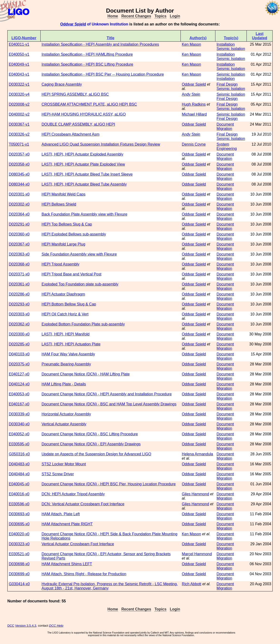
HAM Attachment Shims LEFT (67, 564)
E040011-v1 (19, 44)
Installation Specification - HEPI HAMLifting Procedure (87, 54)
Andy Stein (191, 94)
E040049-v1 (19, 64)
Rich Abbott (192, 584)
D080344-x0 (19, 184)
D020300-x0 (19, 334)
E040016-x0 (19, 494)
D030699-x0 (19, 574)
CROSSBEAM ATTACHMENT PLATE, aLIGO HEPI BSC (89, 104)
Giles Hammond (196, 494)
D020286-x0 (19, 294)
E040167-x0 (19, 404)
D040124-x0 (19, 384)
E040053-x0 (19, 394)
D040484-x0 (19, 474)
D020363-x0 (19, 254)
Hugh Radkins (194, 104)
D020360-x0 (19, 234)
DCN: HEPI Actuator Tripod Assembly (73, 494)
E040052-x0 (19, 434)
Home (113, 16)
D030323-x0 (19, 544)
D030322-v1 (19, 84)
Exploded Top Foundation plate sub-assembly (80, 284)
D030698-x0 (19, 564)
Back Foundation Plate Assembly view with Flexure (84, 214)
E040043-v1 (19, 74)
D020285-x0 (19, 344)
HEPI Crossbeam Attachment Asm (71, 134)
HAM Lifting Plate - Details (64, 384)
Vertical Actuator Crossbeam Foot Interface (78, 544)
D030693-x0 (19, 514)
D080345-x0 (19, 174)
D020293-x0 (19, 304)
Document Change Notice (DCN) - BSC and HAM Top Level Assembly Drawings (109, 404)
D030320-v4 (19, 94)
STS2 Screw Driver (58, 474)
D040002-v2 (19, 114)
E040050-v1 (19, 54)
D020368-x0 (19, 264)
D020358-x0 (19, 164)
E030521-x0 (19, 554)
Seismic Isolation (231, 49)
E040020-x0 (19, 534)
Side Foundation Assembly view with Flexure (79, 254)
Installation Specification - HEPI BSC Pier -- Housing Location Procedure (103, 74)
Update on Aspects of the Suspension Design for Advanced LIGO (96, 454)
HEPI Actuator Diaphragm (63, 294)
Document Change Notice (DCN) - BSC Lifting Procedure (90, 434)
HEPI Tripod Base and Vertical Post (71, 274)
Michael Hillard (194, 114)
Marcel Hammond (197, 554)
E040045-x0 (19, 484)
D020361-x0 (19, 284)
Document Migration (225, 126)
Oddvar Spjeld (73, 24)
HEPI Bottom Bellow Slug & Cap (69, 304)
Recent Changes (136, 16)
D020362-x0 (19, 324)
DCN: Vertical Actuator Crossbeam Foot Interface (83, 504)
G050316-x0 (19, 454)
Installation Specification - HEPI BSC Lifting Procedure (87, 64)
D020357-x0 (19, 154)
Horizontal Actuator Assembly (66, 414)
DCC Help (56, 626)
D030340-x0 (19, 424)
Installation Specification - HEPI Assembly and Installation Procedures (100, 44)
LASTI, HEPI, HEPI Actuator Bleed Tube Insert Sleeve (87, 174)
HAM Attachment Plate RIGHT (67, 524)
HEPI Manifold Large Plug (63, 244)
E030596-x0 (19, 504)
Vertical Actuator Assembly (64, 424)
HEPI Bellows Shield (59, 204)
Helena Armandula (198, 454)
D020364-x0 (19, 214)
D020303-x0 (19, 314)
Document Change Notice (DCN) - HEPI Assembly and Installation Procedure (107, 394)
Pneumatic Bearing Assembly (66, 364)
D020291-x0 (19, 224)
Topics (160, 16)
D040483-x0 (19, 464)
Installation (226, 44)
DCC (11, 626)
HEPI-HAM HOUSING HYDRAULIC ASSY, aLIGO (84, 114)
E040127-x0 (19, 374)
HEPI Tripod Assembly (60, 264)
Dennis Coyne (194, 144)
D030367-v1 (19, 124)
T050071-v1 (19, 144)
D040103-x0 (19, 354)
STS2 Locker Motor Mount (64, 464)
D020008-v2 (19, 104)
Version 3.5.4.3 (26, 626)
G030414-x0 (19, 584)
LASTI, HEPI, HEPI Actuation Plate (71, 344)
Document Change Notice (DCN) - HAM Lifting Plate (86, 374)
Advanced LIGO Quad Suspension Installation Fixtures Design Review (101, 144)
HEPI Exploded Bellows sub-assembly (74, 234)
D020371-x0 (19, 274)
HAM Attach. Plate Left (61, 514)
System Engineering (227, 146)
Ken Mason (192, 44)
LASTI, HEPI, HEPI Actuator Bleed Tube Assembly (84, 184)
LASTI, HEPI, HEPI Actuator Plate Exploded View (83, 164)
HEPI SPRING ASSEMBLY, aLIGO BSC (75, 94)
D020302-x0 (19, 204)
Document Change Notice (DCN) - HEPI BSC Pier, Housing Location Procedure (109, 484)
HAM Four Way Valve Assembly (68, 354)
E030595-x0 (19, 444)
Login (175, 16)
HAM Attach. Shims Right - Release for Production (84, 574)
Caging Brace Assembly (62, 84)
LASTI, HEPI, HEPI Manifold (66, 334)
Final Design (227, 84)
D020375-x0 (19, 364)
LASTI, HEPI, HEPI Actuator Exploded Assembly (82, 154)
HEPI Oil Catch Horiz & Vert (65, 314)
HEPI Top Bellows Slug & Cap (67, 224)
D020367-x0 (19, 244)
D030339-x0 (19, 414)
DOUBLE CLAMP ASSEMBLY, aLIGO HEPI (78, 124)
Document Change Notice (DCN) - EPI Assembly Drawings (91, 444)
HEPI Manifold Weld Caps (64, 194)
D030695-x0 (19, 524)
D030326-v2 (19, 134)
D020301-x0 (19, 194)
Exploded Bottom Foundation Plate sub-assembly (83, 324)
